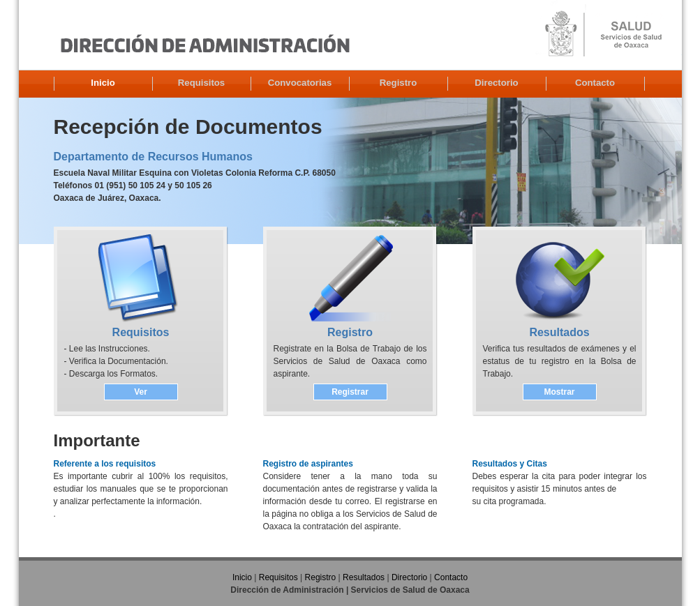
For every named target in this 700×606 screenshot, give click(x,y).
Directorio (496, 83)
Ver (141, 392)
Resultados (364, 577)
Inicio (103, 83)
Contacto (595, 83)
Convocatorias (300, 83)
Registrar (350, 392)
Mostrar (559, 392)
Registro (399, 83)
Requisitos (201, 83)
